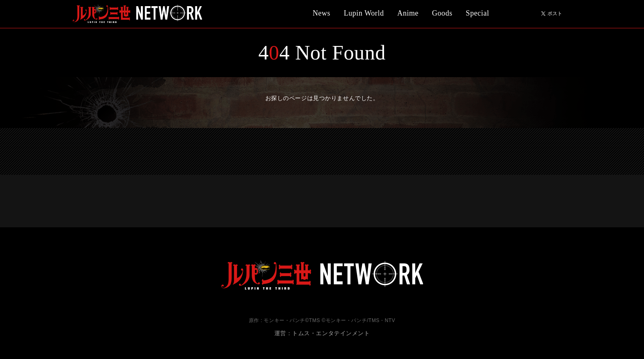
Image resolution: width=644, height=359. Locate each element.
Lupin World (364, 13)
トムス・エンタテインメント (331, 333)
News (321, 13)
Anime (408, 13)
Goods (442, 13)
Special (477, 13)
